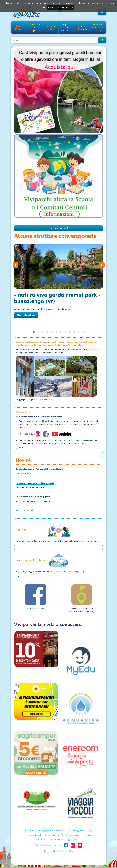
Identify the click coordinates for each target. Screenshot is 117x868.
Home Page (18, 27)
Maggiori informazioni (58, 7)
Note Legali (50, 851)
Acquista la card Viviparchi (40, 400)
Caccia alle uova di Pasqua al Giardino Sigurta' (40, 469)
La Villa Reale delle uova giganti (33, 497)
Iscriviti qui (21, 576)
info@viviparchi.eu (79, 15)
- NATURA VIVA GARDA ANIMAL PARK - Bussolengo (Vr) (57, 298)
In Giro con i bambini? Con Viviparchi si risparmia (74, 440)
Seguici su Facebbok (35, 597)
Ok (72, 7)
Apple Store (75, 611)
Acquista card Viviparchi (66, 27)
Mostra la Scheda (26, 315)
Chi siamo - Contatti (82, 27)
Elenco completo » (24, 511)
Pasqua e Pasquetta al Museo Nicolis (35, 483)
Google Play (88, 611)
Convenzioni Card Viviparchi (35, 27)
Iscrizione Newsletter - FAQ (98, 27)
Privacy (61, 851)
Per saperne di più (59, 228)
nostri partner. (94, 541)
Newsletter (48, 421)
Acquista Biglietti (51, 27)
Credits (70, 851)
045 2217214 (54, 845)
